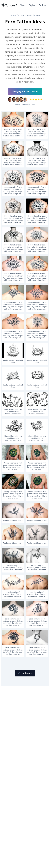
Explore (42, 5)
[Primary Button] (25, 673)
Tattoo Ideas (26, 15)
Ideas (23, 5)
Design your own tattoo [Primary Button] (25, 91)
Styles (32, 5)
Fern (38, 15)
